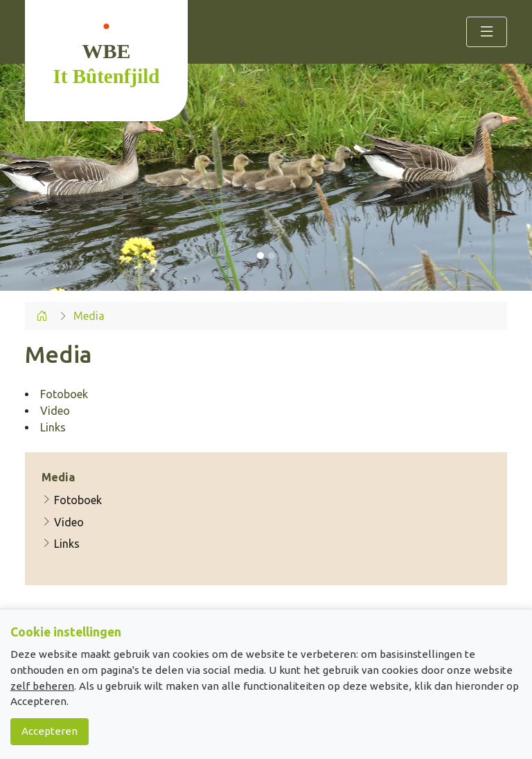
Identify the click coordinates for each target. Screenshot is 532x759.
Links (61, 544)
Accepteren (50, 731)
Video (63, 522)
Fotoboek (72, 501)
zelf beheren (42, 686)
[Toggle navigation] (487, 32)
